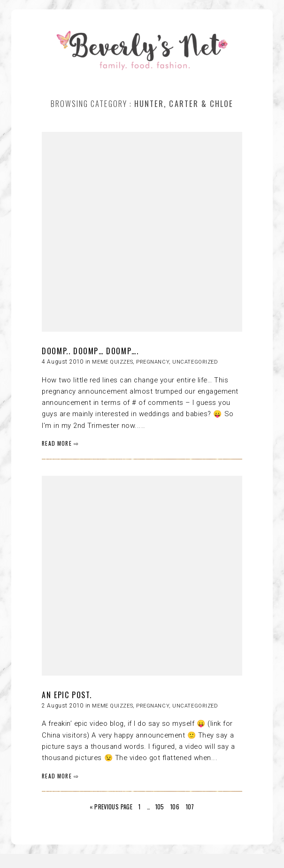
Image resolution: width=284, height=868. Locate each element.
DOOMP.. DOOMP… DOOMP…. (90, 351)
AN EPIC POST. (67, 695)
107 (190, 807)
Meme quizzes (112, 362)
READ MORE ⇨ (60, 443)
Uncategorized (195, 362)
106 (175, 807)
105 (160, 807)
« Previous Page (111, 807)
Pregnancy (153, 362)
